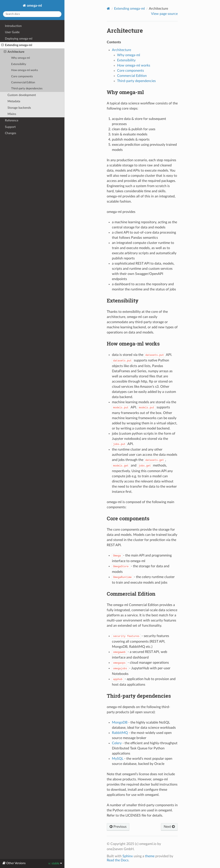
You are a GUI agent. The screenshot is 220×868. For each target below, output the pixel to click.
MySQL (118, 759)
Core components (22, 77)
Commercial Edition (23, 83)
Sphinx (128, 856)
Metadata (14, 101)
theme (150, 856)
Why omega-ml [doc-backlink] (125, 92)
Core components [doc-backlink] (128, 518)
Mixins (12, 114)
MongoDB (120, 722)
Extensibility (19, 64)
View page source (164, 14)
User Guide (12, 32)
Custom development (22, 95)
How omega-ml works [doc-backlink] (133, 344)
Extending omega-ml (17, 45)
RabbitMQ (120, 733)
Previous (118, 827)
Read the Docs (118, 860)
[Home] (108, 9)
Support (10, 127)
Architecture (14, 52)
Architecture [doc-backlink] (125, 30)
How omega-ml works (25, 70)
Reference (12, 120)
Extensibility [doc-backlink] (123, 301)
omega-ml (34, 6)
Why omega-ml (21, 58)
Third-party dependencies (27, 89)
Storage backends (19, 108)
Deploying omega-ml (19, 39)
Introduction (13, 26)
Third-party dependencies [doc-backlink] (139, 696)
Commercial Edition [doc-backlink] (131, 594)
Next (169, 827)
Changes (11, 133)
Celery (117, 743)
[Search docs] (32, 14)
